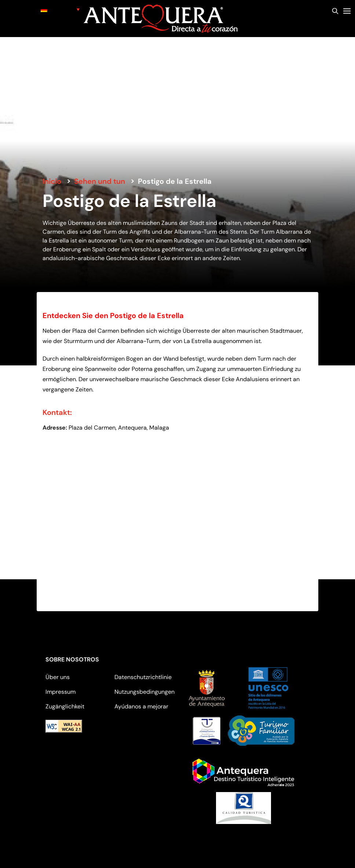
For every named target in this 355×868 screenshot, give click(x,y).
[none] (60, 9)
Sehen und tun (100, 181)
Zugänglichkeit (65, 706)
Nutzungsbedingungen (144, 692)
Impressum (61, 692)
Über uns (58, 677)
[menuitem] (60, 9)
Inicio (52, 181)
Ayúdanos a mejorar (141, 706)
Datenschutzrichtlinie (143, 677)
